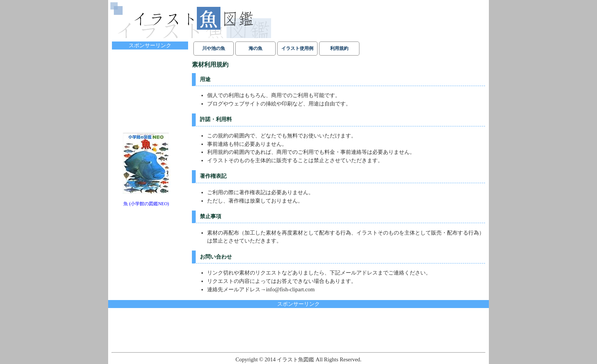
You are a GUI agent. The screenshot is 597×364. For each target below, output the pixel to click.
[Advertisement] (150, 88)
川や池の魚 (214, 48)
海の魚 (255, 48)
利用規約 (339, 48)
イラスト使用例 (297, 48)
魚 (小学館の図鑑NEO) (146, 204)
